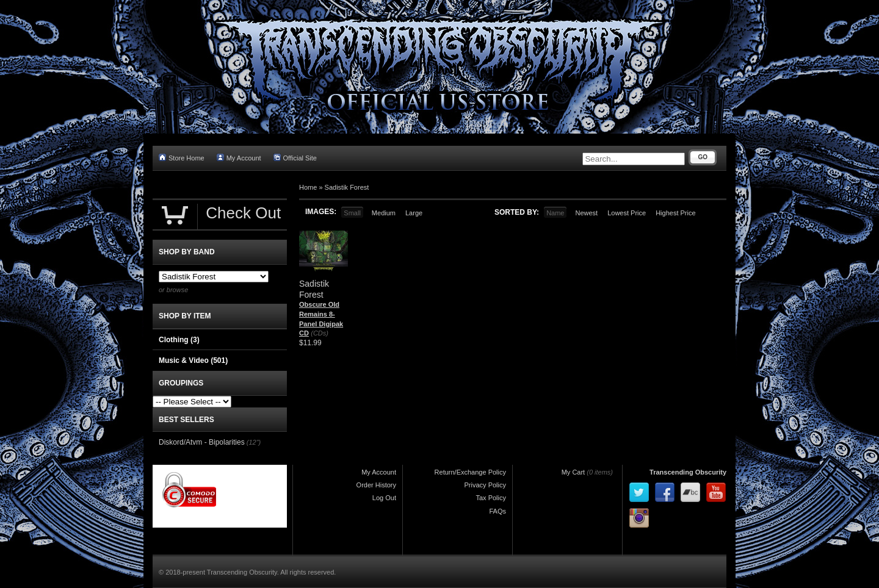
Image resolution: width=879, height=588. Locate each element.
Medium (384, 213)
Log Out (384, 498)
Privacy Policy (485, 485)
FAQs (497, 511)
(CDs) (320, 333)
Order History (376, 485)
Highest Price (675, 213)
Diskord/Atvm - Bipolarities (202, 442)
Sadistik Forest (347, 187)
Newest (586, 213)
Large (414, 213)
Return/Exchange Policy (470, 472)
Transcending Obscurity (688, 472)
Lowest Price (627, 213)
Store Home (182, 158)
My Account (239, 158)
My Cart (573, 472)
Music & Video (193, 360)
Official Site (295, 158)
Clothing (179, 340)
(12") (254, 442)
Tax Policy (491, 498)
